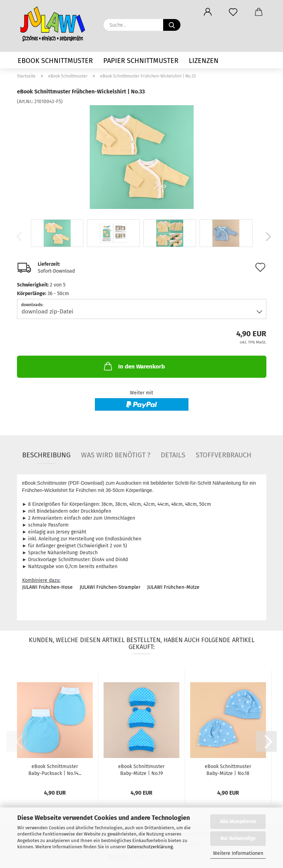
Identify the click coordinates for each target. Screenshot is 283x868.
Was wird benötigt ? (116, 455)
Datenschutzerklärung (150, 847)
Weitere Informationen (238, 853)
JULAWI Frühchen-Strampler (110, 587)
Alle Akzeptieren (238, 821)
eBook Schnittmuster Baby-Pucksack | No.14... (55, 770)
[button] (208, 12)
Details (173, 455)
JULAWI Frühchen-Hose (47, 587)
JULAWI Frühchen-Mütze (173, 587)
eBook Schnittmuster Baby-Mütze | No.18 (228, 770)
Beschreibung (46, 455)
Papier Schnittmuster (141, 61)
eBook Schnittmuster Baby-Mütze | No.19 (141, 770)
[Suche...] (172, 25)
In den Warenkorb (134, 366)
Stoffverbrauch (224, 455)
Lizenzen (204, 61)
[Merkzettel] (233, 12)
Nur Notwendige (238, 838)
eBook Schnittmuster (55, 61)
